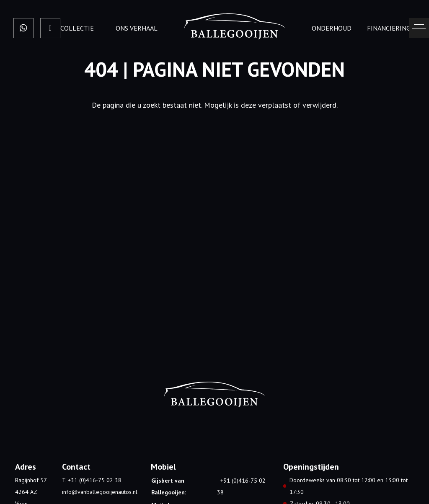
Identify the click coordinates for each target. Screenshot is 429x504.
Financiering (389, 28)
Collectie (77, 28)
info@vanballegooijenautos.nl (100, 492)
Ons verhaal (137, 28)
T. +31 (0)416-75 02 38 (92, 480)
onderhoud (332, 28)
